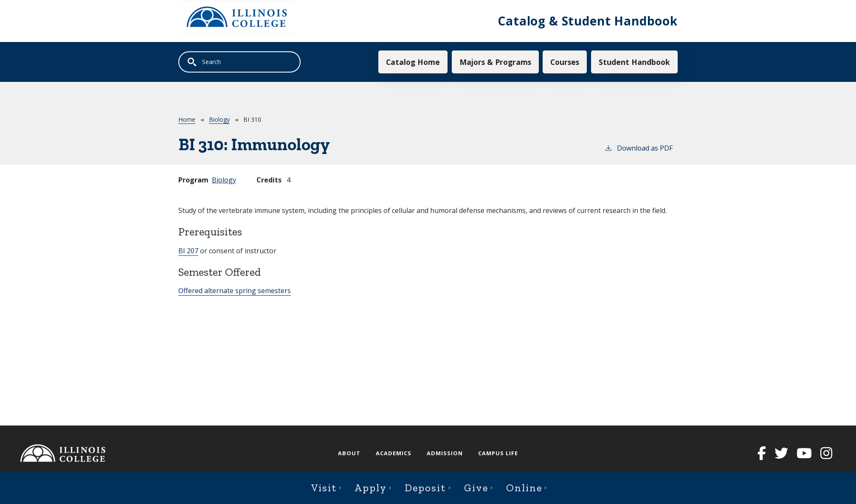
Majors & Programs (495, 62)
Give (476, 488)
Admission (445, 453)
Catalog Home (413, 62)
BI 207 (188, 251)
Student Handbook (634, 62)
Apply (371, 488)
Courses (565, 62)
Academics (394, 453)
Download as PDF (638, 148)
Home (187, 119)
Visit (324, 488)
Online (524, 488)
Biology (219, 119)
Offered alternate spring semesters (235, 291)
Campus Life (498, 453)
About (349, 453)
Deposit (425, 488)
